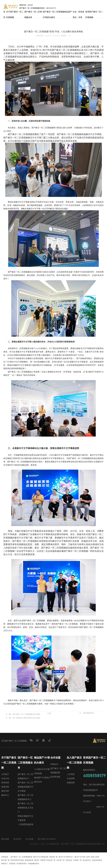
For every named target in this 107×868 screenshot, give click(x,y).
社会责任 (75, 13)
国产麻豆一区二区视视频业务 (33, 13)
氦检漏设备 (29, 860)
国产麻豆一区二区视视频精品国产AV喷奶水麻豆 (57, 13)
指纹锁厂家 (53, 857)
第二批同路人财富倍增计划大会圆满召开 (28, 718)
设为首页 (17, 839)
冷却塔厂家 (60, 860)
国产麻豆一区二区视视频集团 (21, 857)
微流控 (37, 860)
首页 (4, 13)
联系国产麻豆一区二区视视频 (94, 13)
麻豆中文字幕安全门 (66, 857)
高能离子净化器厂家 (48, 860)
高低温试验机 (97, 860)
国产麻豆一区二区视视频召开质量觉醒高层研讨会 (28, 714)
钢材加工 (5, 864)
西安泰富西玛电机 (17, 860)
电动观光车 (87, 860)
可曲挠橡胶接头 (33, 864)
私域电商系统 (22, 864)
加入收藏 (29, 839)
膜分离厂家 (5, 860)
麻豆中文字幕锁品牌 (41, 857)
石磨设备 (12, 864)
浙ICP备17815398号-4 (47, 839)
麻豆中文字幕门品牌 (82, 857)
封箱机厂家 (77, 860)
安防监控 (69, 860)
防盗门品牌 (95, 857)
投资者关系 (81, 13)
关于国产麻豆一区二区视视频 (15, 13)
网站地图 (5, 839)
